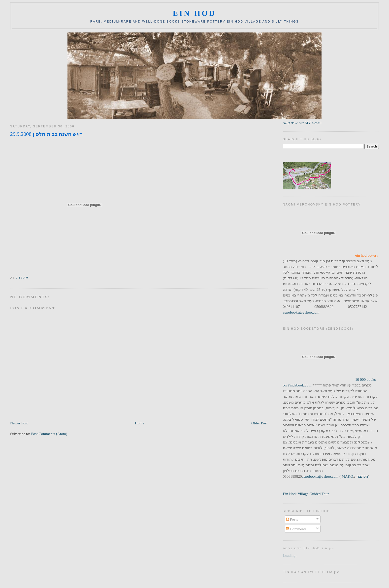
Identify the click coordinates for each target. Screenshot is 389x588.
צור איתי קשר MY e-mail (302, 123)
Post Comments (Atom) (49, 434)
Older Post (259, 423)
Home (140, 423)
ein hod (194, 13)
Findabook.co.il (299, 385)
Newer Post (19, 423)
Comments (296, 529)
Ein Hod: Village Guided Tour (306, 494)
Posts (292, 519)
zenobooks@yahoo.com (301, 312)
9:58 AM (22, 278)
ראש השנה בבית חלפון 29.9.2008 (47, 134)
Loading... (291, 555)
